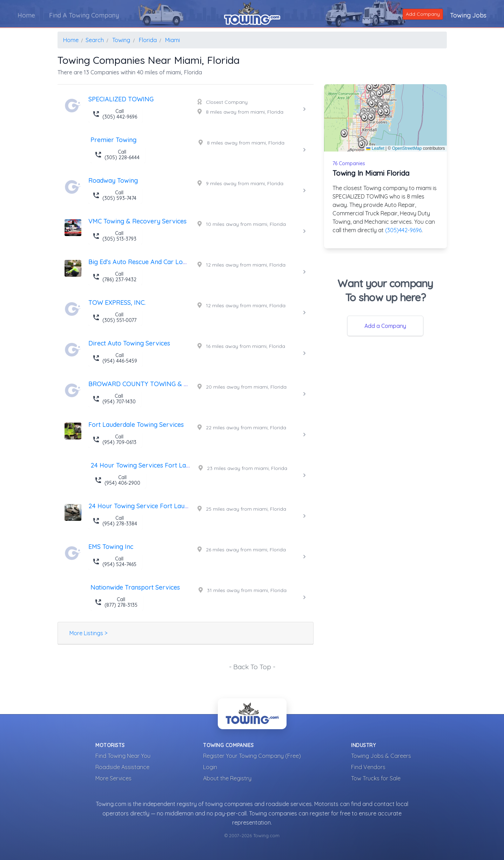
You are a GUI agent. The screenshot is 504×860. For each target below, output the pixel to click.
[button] (371, 117)
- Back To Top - (252, 667)
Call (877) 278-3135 (116, 602)
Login (210, 767)
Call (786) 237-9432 (115, 277)
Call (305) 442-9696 (115, 114)
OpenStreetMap (407, 148)
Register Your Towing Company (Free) (252, 756)
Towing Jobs (468, 15)
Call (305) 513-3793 (115, 236)
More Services (113, 778)
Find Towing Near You (123, 756)
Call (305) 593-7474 (115, 195)
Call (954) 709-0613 (115, 439)
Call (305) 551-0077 (115, 317)
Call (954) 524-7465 (115, 562)
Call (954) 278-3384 (115, 521)
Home (26, 15)
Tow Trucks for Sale (376, 778)
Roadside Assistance (122, 767)
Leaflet (375, 148)
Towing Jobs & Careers (381, 756)
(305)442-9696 (403, 230)
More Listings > (88, 633)
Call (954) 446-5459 (115, 358)
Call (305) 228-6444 (117, 155)
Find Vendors (368, 767)
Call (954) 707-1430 (114, 399)
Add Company (423, 14)
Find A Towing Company (84, 15)
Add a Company (385, 326)
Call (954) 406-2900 (117, 480)
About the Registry (227, 778)
